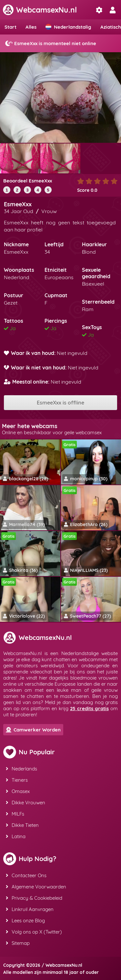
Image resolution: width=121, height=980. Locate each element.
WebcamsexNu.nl (40, 10)
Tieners (17, 780)
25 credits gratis (89, 708)
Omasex (18, 791)
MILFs (15, 814)
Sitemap (18, 943)
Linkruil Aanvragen (30, 909)
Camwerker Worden (33, 730)
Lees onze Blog (25, 921)
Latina (16, 836)
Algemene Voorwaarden (36, 887)
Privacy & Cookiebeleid (34, 898)
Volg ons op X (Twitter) (34, 932)
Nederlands (21, 769)
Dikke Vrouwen (25, 803)
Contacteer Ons (26, 875)
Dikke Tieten (22, 825)
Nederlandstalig (68, 27)
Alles (31, 27)
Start (10, 27)
